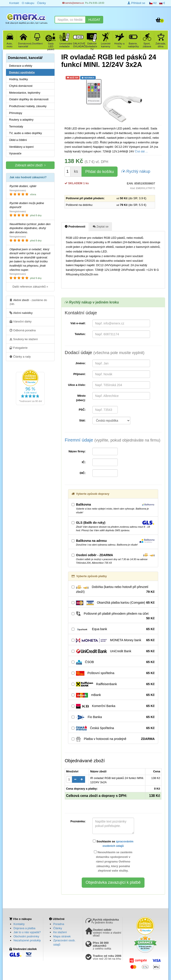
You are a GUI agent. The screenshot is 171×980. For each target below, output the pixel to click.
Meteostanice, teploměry (25, 93)
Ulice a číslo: (77, 385)
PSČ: (82, 410)
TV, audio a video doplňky (25, 133)
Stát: (83, 420)
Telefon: (80, 334)
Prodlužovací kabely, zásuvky (28, 106)
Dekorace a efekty (21, 66)
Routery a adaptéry (21, 120)
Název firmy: (77, 451)
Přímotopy (16, 113)
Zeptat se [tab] (101, 226)
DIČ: (83, 473)
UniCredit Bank (113, 651)
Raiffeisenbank (113, 684)
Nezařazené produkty (27, 940)
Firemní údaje (113, 440)
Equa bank (113, 629)
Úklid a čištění (18, 140)
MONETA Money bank (113, 640)
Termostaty (16, 126)
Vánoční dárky (21, 321)
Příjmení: (80, 374)
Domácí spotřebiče (22, 72)
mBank (113, 695)
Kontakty (19, 924)
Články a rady (20, 356)
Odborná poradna (23, 330)
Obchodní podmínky (26, 936)
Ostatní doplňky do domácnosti (29, 99)
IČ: (84, 462)
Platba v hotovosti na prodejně (113, 739)
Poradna (59, 924)
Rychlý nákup (136, 171)
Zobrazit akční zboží (30, 165)
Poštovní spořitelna (113, 673)
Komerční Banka (113, 706)
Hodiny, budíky (18, 79)
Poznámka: (78, 821)
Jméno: (80, 363)
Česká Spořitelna (113, 728)
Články (58, 928)
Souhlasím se (113, 844)
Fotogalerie (19, 348)
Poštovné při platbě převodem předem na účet (113, 616)
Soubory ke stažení (24, 339)
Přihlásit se (136, 3)
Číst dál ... (142, 151)
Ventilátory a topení (21, 147)
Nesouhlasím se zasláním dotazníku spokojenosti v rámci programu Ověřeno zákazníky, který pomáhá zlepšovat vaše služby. (113, 861)
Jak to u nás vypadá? (27, 932)
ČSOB (113, 662)
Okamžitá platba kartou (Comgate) (113, 603)
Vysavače (15, 153)
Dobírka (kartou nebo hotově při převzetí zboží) (113, 590)
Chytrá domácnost (21, 86)
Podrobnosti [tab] (75, 226)
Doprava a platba (24, 928)
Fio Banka (113, 717)
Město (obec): (81, 398)
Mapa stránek (62, 936)
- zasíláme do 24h (28, 302)
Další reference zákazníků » (30, 287)
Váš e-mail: (78, 323)
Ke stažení (60, 932)
